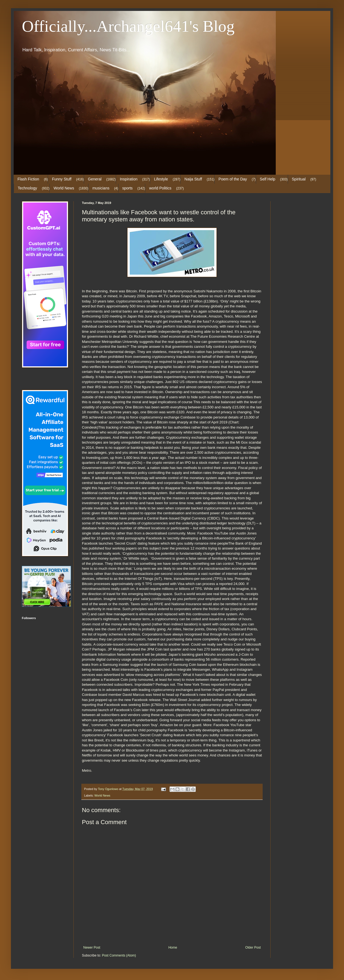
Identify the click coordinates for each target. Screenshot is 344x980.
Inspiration (129, 179)
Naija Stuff (193, 179)
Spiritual (299, 179)
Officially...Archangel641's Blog (128, 26)
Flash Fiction (28, 179)
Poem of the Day (233, 179)
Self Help (268, 179)
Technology (27, 188)
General (95, 179)
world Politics (160, 188)
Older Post (253, 948)
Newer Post (92, 948)
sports (127, 188)
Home (173, 948)
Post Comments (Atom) (119, 955)
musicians (101, 188)
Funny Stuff (62, 179)
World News (64, 188)
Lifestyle (161, 179)
